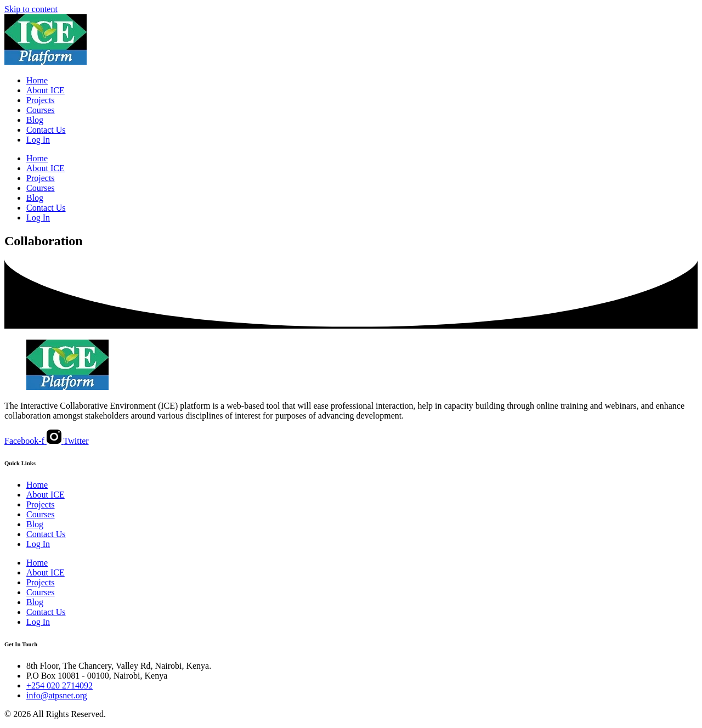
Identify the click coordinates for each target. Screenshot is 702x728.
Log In (38, 140)
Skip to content (31, 9)
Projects (41, 100)
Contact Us (46, 130)
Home (37, 80)
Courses (41, 110)
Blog (35, 120)
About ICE (46, 90)
